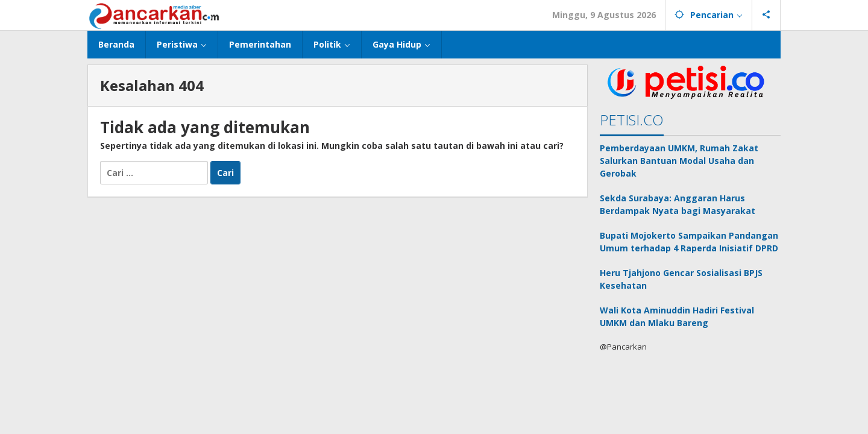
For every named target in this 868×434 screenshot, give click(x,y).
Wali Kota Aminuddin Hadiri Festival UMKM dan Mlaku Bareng (677, 316)
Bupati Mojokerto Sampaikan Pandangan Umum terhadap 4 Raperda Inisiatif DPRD (689, 242)
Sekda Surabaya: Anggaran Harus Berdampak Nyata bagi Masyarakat (678, 204)
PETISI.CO (632, 120)
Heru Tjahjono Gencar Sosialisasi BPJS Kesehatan (681, 279)
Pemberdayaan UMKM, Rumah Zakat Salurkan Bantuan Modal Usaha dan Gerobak (679, 161)
